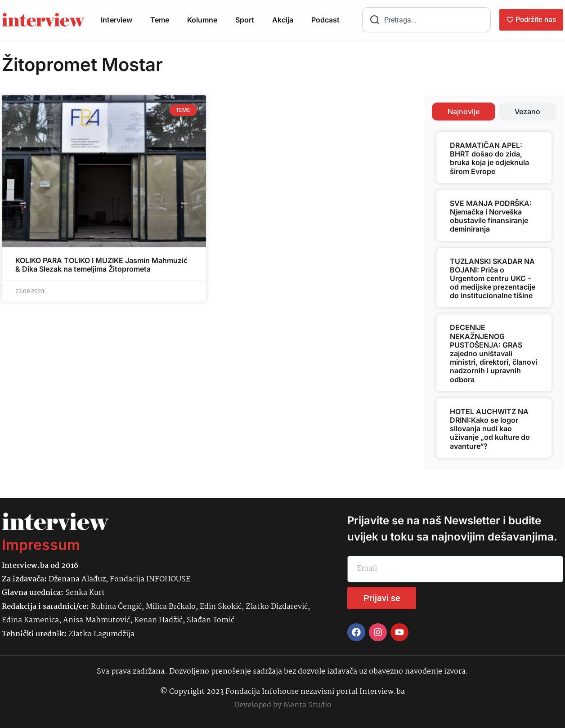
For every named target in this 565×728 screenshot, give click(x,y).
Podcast (325, 20)
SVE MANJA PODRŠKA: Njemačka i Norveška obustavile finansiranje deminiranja (491, 216)
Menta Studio (307, 705)
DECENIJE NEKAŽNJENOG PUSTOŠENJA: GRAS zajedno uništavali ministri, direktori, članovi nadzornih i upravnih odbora (493, 353)
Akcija (283, 20)
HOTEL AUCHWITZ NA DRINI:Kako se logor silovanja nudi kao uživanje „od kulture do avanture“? (490, 429)
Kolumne (202, 20)
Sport (245, 20)
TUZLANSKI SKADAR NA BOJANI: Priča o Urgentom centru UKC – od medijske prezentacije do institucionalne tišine (493, 279)
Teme (160, 20)
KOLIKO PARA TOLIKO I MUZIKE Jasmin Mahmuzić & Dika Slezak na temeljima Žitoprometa (101, 265)
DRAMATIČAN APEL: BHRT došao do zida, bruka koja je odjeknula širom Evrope (489, 158)
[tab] (464, 112)
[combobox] (426, 20)
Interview (117, 20)
